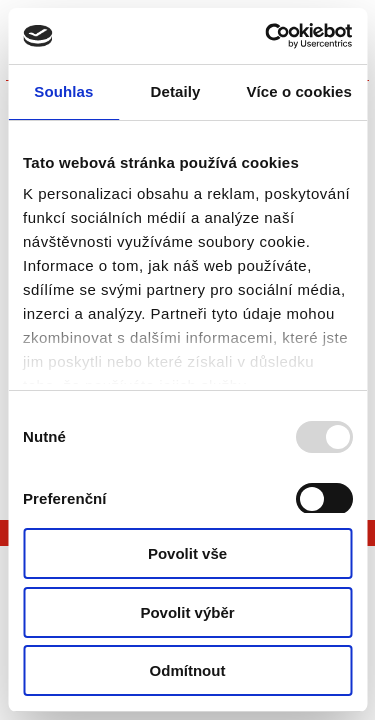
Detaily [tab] (176, 91)
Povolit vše (187, 553)
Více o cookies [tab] (299, 91)
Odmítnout (188, 670)
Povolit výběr (187, 612)
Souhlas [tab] (63, 91)
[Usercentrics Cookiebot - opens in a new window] (267, 36)
